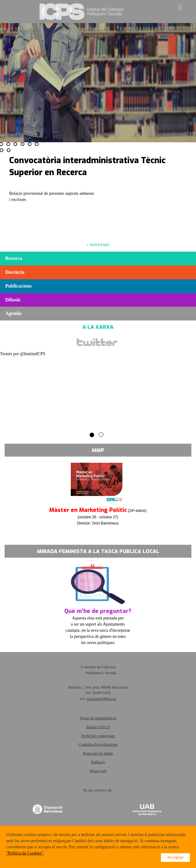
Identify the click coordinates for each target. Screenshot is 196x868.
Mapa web (98, 771)
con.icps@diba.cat (102, 699)
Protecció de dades (98, 753)
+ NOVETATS (98, 245)
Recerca (14, 258)
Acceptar (175, 857)
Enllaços (98, 762)
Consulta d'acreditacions (98, 744)
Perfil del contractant (98, 736)
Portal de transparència (98, 718)
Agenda (13, 313)
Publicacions (18, 286)
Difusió (13, 300)
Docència (15, 272)
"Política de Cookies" (25, 853)
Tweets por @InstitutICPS (23, 354)
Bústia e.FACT (98, 727)
